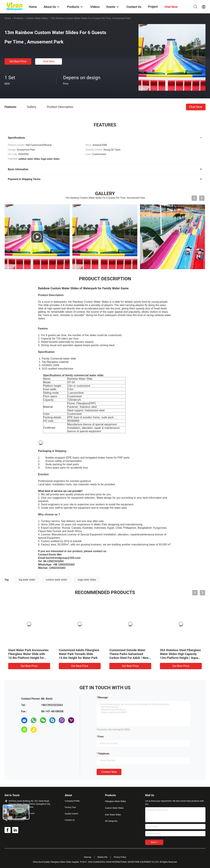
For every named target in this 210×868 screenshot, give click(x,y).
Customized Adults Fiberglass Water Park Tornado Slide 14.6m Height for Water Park (79, 654)
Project (153, 7)
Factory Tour (70, 807)
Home (8, 18)
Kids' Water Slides (113, 815)
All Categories (111, 821)
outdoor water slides (57, 580)
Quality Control (71, 814)
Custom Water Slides (37, 18)
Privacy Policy (120, 857)
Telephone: (104, 754)
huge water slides (87, 580)
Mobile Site (102, 857)
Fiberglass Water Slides (115, 801)
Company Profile (72, 801)
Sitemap (88, 857)
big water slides (27, 580)
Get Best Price (18, 61)
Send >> (154, 842)
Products (19, 18)
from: (101, 737)
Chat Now (49, 61)
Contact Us (70, 820)
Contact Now (109, 772)
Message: (103, 697)
